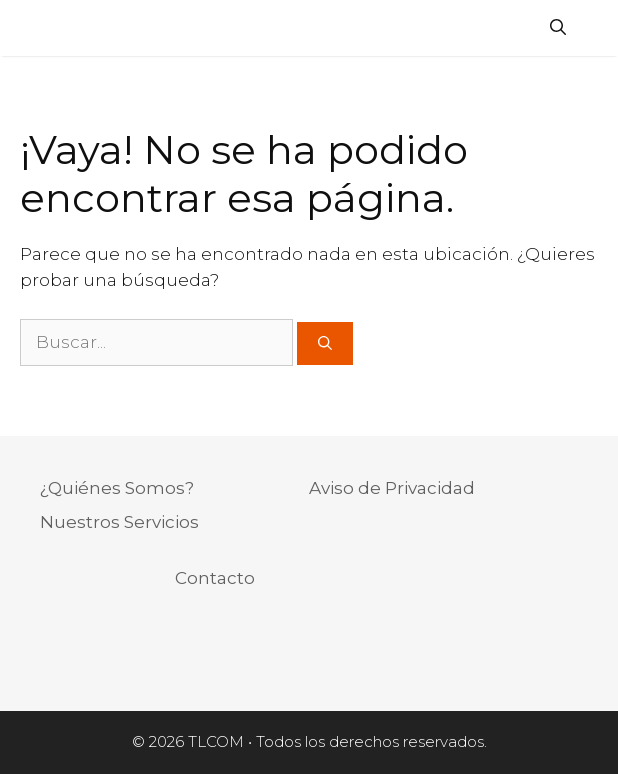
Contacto (215, 578)
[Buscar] (325, 343)
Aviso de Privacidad (392, 488)
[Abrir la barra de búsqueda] (558, 28)
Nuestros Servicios (119, 522)
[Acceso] (593, 31)
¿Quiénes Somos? (117, 488)
